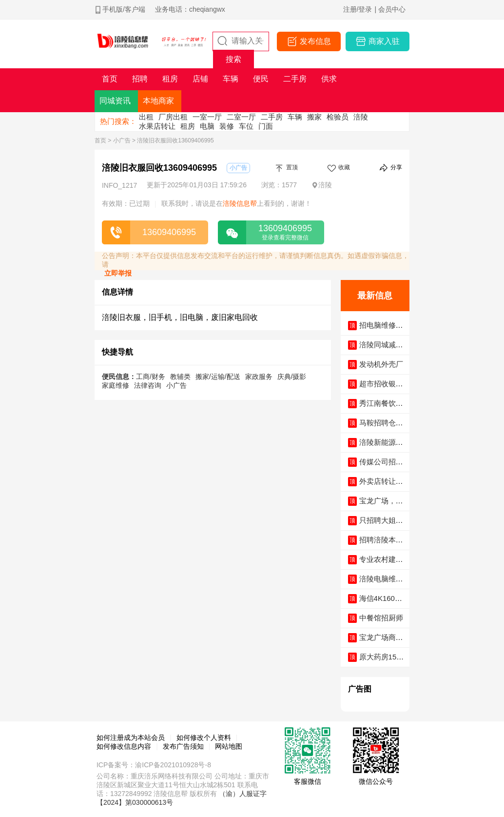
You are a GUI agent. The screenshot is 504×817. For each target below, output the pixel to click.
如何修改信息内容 (124, 746)
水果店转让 (157, 126)
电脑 (207, 126)
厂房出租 (173, 117)
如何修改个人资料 (204, 737)
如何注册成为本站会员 (131, 737)
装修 (227, 126)
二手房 (272, 117)
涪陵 (361, 117)
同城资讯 (115, 101)
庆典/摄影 (292, 377)
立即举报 (118, 273)
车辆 (295, 117)
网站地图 (229, 746)
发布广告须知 (183, 746)
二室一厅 (241, 117)
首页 (100, 140)
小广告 (122, 140)
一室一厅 (207, 117)
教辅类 (180, 377)
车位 (246, 126)
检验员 (338, 117)
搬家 (314, 117)
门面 (266, 126)
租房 (188, 126)
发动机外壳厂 (381, 364)
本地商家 (158, 101)
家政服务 (259, 377)
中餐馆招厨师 (381, 618)
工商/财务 (151, 377)
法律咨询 (148, 385)
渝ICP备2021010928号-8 (173, 765)
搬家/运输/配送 (218, 377)
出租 (146, 117)
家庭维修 (116, 385)
